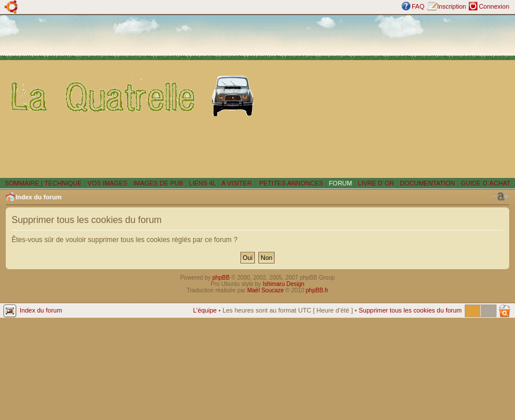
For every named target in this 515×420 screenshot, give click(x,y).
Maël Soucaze (266, 290)
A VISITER (237, 183)
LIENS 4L (203, 183)
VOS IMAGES (107, 183)
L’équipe (205, 310)
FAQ (418, 6)
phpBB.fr (317, 290)
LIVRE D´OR (376, 183)
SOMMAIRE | (25, 183)
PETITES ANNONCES (290, 183)
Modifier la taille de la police (501, 196)
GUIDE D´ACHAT (486, 183)
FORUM (340, 183)
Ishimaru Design (283, 284)
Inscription (451, 6)
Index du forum (38, 197)
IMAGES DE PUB (158, 183)
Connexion (494, 6)
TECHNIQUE (63, 183)
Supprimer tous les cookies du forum (410, 310)
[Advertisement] (387, 96)
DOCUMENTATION (428, 183)
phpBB (221, 278)
